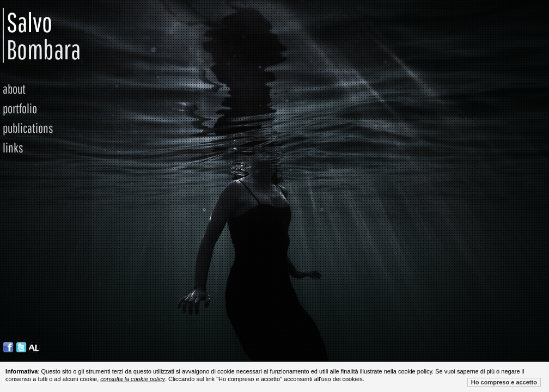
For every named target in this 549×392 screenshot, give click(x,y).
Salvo (13, 35)
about (14, 89)
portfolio (20, 108)
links (13, 148)
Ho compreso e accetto (504, 382)
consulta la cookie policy (133, 379)
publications (28, 128)
